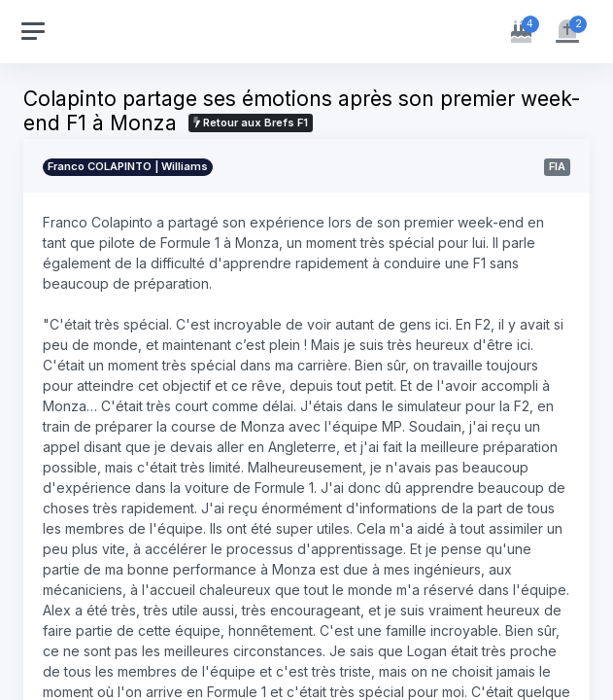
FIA (557, 166)
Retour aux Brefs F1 (251, 122)
